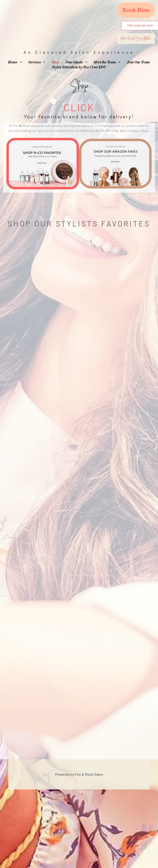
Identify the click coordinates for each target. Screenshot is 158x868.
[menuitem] (15, 63)
